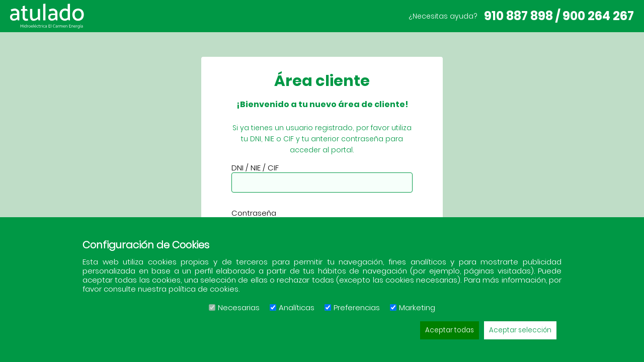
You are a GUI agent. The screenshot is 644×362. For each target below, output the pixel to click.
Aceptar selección (520, 330)
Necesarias (234, 307)
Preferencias (352, 307)
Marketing (413, 307)
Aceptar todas (450, 330)
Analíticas (292, 307)
